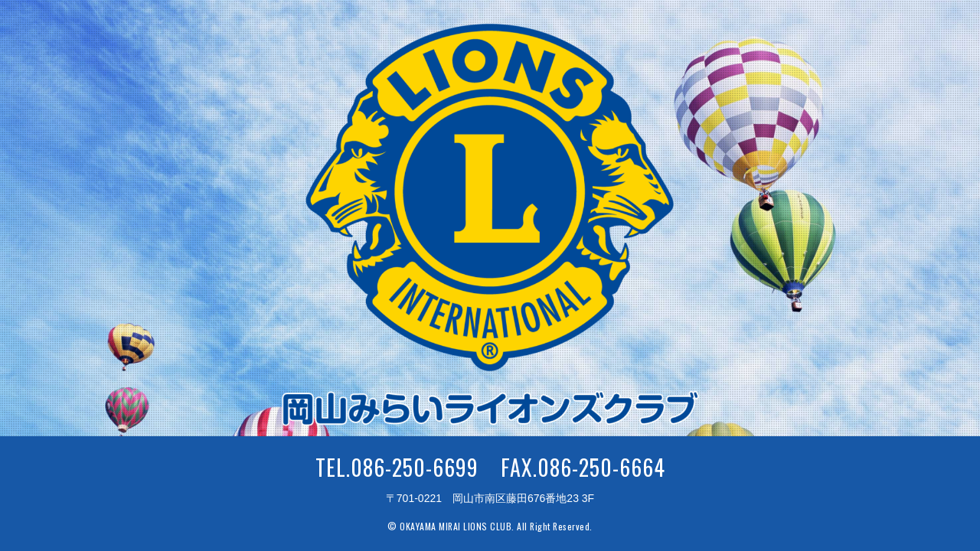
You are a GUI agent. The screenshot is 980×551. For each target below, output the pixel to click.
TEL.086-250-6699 (397, 467)
